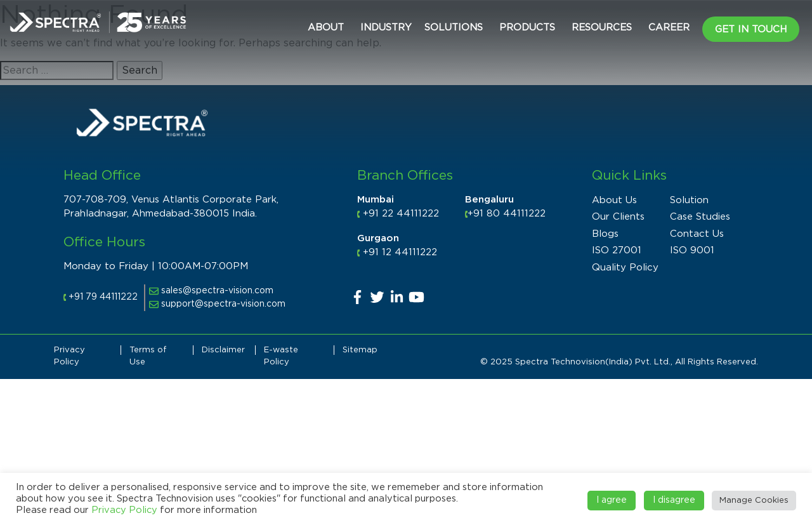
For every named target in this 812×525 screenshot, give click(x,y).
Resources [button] (602, 28)
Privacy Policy (124, 510)
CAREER (669, 28)
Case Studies (700, 217)
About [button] (326, 28)
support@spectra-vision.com (217, 304)
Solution (689, 200)
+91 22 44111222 (401, 214)
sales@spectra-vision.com (211, 291)
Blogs (605, 234)
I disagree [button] (674, 500)
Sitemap (360, 350)
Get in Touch (751, 30)
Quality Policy (625, 268)
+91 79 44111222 (103, 297)
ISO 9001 (692, 250)
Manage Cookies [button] (754, 501)
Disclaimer (223, 350)
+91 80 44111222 (507, 214)
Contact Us (697, 234)
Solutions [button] (454, 28)
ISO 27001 (617, 250)
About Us (614, 200)
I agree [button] (612, 500)
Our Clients (618, 217)
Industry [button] (386, 28)
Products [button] (527, 28)
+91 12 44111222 (400, 252)
